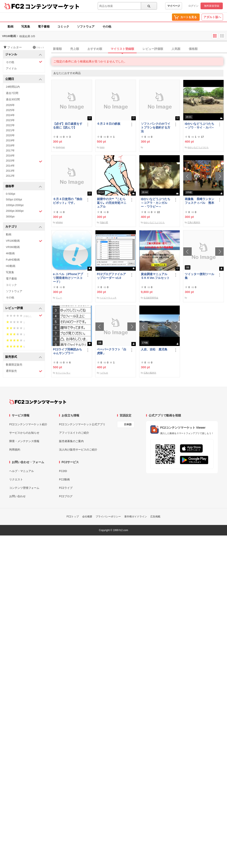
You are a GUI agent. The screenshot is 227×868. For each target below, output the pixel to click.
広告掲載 (155, 517)
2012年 (10, 176)
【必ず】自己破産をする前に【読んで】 (68, 126)
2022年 (10, 125)
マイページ (174, 6)
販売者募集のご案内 (71, 441)
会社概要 (87, 517)
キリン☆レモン (63, 373)
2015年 (24, 161)
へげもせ (104, 373)
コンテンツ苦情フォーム (24, 488)
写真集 (26, 27)
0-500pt (11, 194)
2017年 (10, 150)
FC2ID (63, 471)
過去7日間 (12, 93)
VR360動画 (13, 247)
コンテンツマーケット (52, 6)
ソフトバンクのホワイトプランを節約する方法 (156, 127)
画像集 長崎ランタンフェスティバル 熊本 (199, 201)
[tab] (139, 49)
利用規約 (15, 450)
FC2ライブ (66, 488)
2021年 (10, 130)
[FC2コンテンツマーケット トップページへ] (38, 402)
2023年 (10, 120)
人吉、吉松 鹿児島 (154, 349)
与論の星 (104, 222)
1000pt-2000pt (15, 205)
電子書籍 (44, 27)
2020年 (10, 135)
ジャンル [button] (24, 55)
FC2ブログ (66, 496)
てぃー (59, 298)
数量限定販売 (14, 365)
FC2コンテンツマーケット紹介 (28, 424)
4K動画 (10, 253)
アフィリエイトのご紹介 (74, 433)
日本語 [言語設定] (128, 424)
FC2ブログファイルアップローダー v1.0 (111, 276)
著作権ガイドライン (136, 517)
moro (102, 147)
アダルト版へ (212, 17)
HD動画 (11, 266)
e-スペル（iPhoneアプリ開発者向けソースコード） (68, 278)
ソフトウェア (86, 27)
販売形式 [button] (24, 357)
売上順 (75, 49)
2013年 (10, 171)
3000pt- (11, 217)
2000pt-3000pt (24, 211)
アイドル (11, 68)
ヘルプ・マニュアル (22, 471)
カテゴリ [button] (24, 227)
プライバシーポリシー (108, 517)
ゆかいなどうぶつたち (198, 147)
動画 (11, 27)
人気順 (176, 49)
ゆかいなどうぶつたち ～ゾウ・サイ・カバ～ (200, 126)
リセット (39, 47)
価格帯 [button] (24, 186)
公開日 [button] (24, 79)
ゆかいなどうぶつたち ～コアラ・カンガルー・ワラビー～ (156, 203)
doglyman (60, 147)
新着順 (57, 49)
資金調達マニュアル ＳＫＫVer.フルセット (156, 276)
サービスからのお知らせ (24, 433)
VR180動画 (24, 241)
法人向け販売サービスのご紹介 (78, 450)
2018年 (10, 145)
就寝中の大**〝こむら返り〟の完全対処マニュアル (112, 203)
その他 (107, 27)
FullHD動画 (13, 260)
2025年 (10, 110)
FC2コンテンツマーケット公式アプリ (82, 424)
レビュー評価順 (153, 49)
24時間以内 (13, 87)
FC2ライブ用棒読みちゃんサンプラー (67, 351)
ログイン (193, 6)
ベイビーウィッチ (108, 298)
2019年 (10, 140)
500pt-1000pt (14, 199)
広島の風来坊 (194, 222)
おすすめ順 (95, 49)
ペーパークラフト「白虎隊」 (112, 351)
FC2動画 (64, 479)
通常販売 (24, 371)
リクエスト (16, 479)
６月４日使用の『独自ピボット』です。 (68, 201)
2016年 (10, 156)
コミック (63, 27)
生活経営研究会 (151, 298)
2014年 (10, 166)
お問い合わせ (17, 496)
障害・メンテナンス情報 (24, 441)
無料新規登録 (212, 6)
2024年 (10, 115)
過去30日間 (13, 99)
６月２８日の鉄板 (109, 124)
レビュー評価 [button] (24, 308)
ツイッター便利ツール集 (199, 276)
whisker (59, 222)
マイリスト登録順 (122, 49)
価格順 (193, 49)
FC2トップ (73, 517)
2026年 (10, 105)
